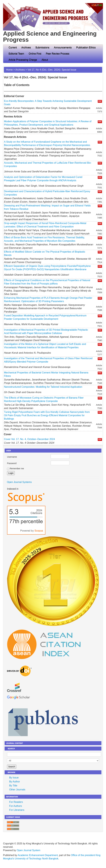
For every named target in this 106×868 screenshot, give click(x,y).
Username (12, 457)
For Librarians (17, 810)
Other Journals (17, 790)
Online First (35, 54)
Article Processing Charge (23, 60)
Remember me (17, 469)
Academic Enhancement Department (38, 855)
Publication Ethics (86, 47)
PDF (100, 101)
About (46, 60)
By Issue (14, 778)
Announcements (63, 47)
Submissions (42, 47)
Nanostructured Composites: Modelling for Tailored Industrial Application (43, 387)
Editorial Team (16, 54)
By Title (13, 786)
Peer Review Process (58, 54)
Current (13, 47)
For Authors (16, 806)
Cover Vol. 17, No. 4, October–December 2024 (29, 439)
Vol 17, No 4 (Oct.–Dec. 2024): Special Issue (52, 70)
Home (9, 70)
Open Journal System (29, 850)
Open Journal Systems (19, 482)
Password (12, 463)
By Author (14, 782)
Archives (26, 47)
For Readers (16, 802)
